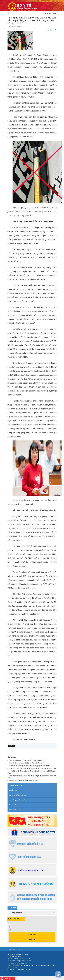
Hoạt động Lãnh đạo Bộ (17, 785)
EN (53, 13)
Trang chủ (12, 949)
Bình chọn (32, 934)
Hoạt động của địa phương (18, 800)
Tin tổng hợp (13, 790)
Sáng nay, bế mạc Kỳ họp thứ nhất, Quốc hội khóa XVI (27, 760)
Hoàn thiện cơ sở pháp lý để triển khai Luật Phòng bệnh (28, 763)
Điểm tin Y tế (13, 805)
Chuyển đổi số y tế (15, 810)
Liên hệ (21, 949)
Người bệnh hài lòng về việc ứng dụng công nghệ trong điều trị (30, 766)
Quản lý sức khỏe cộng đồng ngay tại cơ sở (24, 780)
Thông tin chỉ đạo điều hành (18, 795)
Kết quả (32, 939)
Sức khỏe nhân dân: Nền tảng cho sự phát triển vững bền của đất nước (33, 768)
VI (56, 13)
